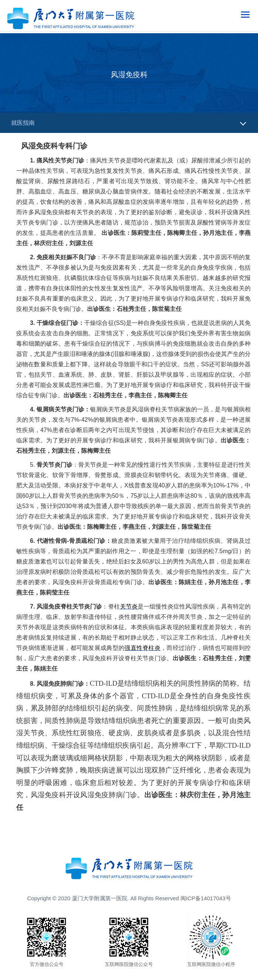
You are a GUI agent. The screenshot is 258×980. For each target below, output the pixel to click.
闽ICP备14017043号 (206, 898)
